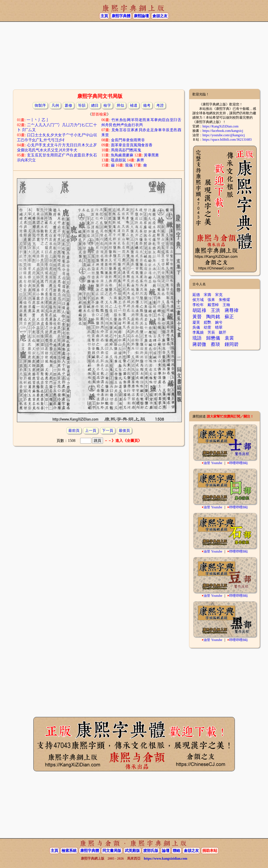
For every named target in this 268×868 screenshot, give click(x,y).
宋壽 (207, 295)
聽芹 (223, 332)
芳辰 (211, 332)
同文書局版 (112, 851)
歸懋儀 (213, 338)
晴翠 (219, 327)
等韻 (82, 105)
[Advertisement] (134, 55)
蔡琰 (215, 344)
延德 (196, 295)
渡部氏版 (151, 851)
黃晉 (197, 317)
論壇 (166, 851)
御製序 (40, 105)
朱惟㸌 (224, 300)
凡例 (55, 105)
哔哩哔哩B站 (239, 463)
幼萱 (207, 327)
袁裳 (229, 338)
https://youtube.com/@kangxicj (224, 135)
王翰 (226, 305)
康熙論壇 (141, 16)
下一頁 (108, 431)
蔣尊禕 (232, 310)
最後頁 (124, 431)
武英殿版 (132, 851)
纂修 (68, 105)
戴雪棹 (213, 305)
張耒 (211, 300)
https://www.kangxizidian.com (166, 858)
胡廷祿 (199, 310)
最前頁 (74, 431)
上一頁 (91, 431)
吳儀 (196, 327)
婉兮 (219, 322)
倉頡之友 (160, 16)
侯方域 (198, 300)
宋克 (219, 295)
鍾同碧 (232, 344)
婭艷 (207, 322)
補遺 (134, 105)
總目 (95, 105)
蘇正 (229, 317)
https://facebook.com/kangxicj (223, 131)
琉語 (197, 338)
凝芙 (196, 322)
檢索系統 (69, 851)
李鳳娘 (198, 332)
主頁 (104, 16)
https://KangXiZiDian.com (220, 126)
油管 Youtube (213, 463)
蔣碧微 (199, 344)
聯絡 (177, 851)
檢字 (107, 105)
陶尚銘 (213, 317)
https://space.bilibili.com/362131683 (227, 139)
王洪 (215, 310)
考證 (160, 105)
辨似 (120, 105)
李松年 (198, 305)
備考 (147, 105)
